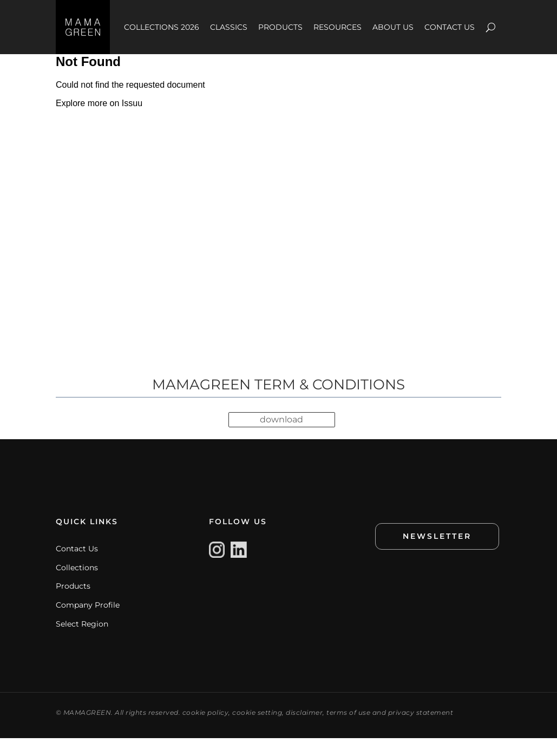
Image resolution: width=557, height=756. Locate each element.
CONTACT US (450, 27)
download (281, 438)
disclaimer (304, 730)
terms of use (348, 730)
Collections (77, 585)
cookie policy (206, 730)
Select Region (82, 642)
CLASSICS (229, 27)
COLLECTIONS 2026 (162, 27)
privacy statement (421, 730)
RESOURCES (338, 27)
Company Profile (88, 623)
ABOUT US (393, 27)
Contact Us (77, 567)
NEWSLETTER (437, 555)
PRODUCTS (280, 27)
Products (73, 604)
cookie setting (257, 730)
